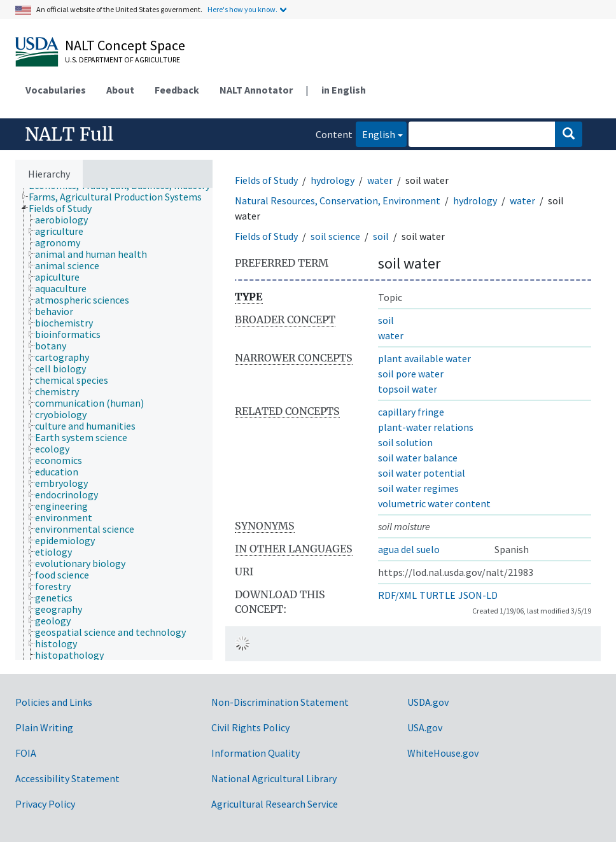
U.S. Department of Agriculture (122, 60)
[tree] (114, 424)
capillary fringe (411, 412)
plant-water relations (426, 427)
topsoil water (408, 389)
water (380, 180)
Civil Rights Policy (250, 727)
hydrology (332, 180)
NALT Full (69, 134)
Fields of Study (266, 180)
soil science (335, 236)
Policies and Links (54, 702)
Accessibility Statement (67, 778)
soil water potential (422, 473)
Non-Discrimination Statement (280, 702)
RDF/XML (397, 595)
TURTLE (437, 595)
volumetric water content (434, 503)
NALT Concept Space (125, 45)
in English (344, 90)
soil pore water (411, 374)
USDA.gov (428, 702)
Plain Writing (44, 727)
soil (381, 236)
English (375, 133)
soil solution (405, 442)
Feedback (177, 90)
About (120, 90)
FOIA (26, 753)
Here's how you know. (242, 9)
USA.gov (425, 727)
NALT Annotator (256, 90)
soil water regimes (418, 488)
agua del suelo (409, 549)
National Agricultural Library (274, 778)
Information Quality (255, 753)
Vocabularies (56, 90)
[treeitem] (121, 197)
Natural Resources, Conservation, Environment (338, 200)
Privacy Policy (45, 804)
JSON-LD (478, 595)
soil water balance (418, 458)
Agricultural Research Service (275, 804)
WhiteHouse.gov (443, 753)
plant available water (424, 358)
